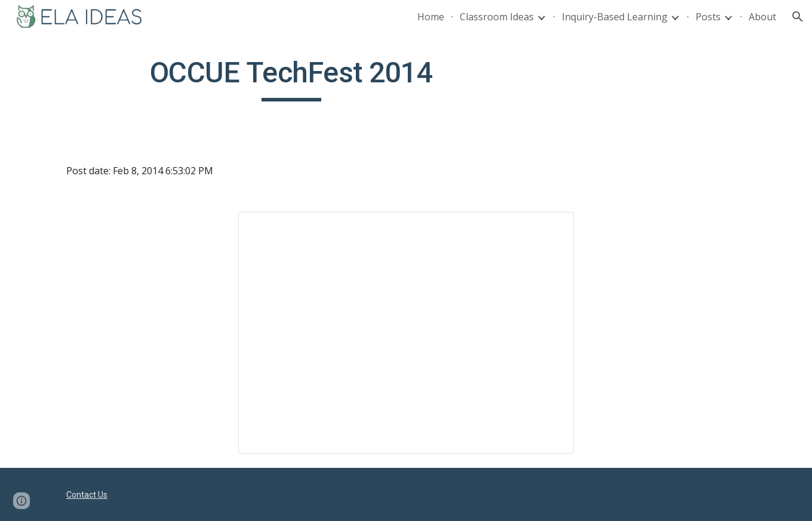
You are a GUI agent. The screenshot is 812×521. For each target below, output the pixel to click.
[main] (291, 78)
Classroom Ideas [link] (497, 17)
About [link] (762, 17)
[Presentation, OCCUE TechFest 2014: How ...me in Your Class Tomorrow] (406, 332)
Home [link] (431, 17)
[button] (798, 17)
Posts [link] (708, 17)
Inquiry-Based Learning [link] (615, 17)
